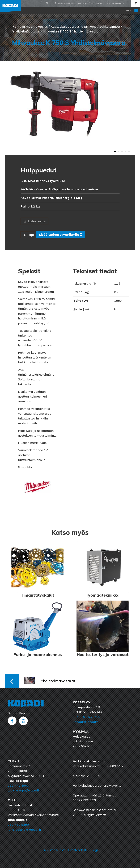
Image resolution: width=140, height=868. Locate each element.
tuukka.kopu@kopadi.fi (24, 790)
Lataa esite (35, 221)
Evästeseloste (78, 850)
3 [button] (122, 152)
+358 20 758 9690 (87, 717)
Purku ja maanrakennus (30, 27)
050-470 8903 (18, 786)
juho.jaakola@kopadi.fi (24, 830)
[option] (70, 108)
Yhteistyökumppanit (91, 3)
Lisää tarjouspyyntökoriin (61, 235)
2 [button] (119, 152)
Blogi (94, 850)
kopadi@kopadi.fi (86, 722)
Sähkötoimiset (110, 27)
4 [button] (126, 152)
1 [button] (115, 152)
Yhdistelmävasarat (26, 31)
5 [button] (129, 152)
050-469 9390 (18, 825)
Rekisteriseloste (54, 850)
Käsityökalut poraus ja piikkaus (74, 27)
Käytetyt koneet (64, 3)
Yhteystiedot (116, 3)
